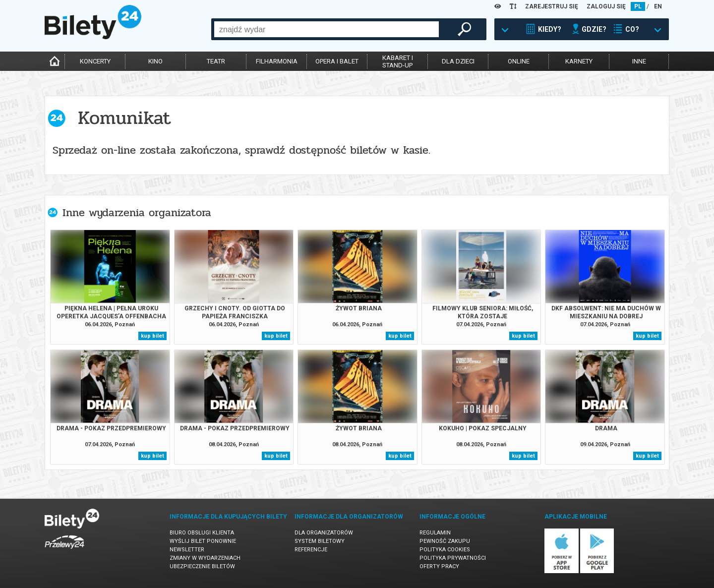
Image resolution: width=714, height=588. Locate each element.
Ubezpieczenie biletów (202, 566)
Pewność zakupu (445, 541)
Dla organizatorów (324, 533)
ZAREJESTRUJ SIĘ (552, 6)
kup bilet (152, 336)
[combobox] (327, 29)
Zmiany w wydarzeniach (205, 558)
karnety (579, 61)
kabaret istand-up (398, 61)
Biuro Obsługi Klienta (202, 533)
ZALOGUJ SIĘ (606, 6)
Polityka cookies (445, 550)
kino (155, 61)
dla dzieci (458, 61)
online (519, 61)
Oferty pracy (439, 566)
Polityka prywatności (453, 558)
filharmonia (277, 61)
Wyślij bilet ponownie (203, 541)
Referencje (311, 550)
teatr (216, 61)
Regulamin (435, 533)
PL (638, 6)
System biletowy (320, 541)
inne (639, 61)
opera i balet (337, 61)
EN (658, 6)
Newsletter (187, 550)
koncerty (95, 61)
